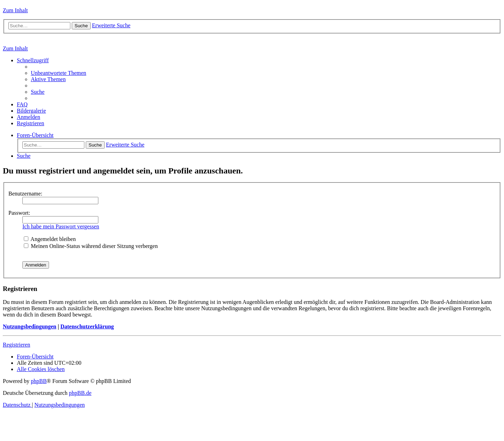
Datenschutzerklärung (87, 326)
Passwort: (19, 213)
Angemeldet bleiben (50, 239)
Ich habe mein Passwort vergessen (61, 226)
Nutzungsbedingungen (30, 326)
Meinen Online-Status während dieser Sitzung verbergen (91, 246)
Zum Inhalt (15, 10)
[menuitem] (58, 73)
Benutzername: (25, 194)
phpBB (39, 381)
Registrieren (16, 345)
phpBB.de (80, 393)
